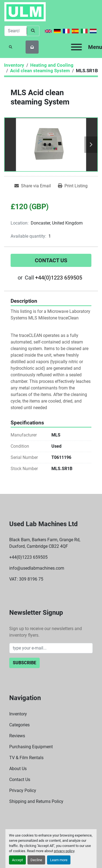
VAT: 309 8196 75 (26, 579)
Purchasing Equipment (31, 747)
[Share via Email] (33, 186)
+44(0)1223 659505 (59, 278)
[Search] (16, 31)
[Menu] (76, 47)
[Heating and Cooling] (52, 65)
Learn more (59, 860)
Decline (36, 860)
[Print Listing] (73, 186)
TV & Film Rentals (26, 758)
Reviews (17, 736)
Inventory (18, 714)
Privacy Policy (23, 790)
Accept (17, 860)
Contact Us (51, 260)
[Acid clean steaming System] (40, 71)
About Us (18, 769)
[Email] (51, 648)
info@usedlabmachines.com (37, 568)
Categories (19, 725)
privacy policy (64, 851)
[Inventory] (14, 65)
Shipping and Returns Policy (36, 801)
